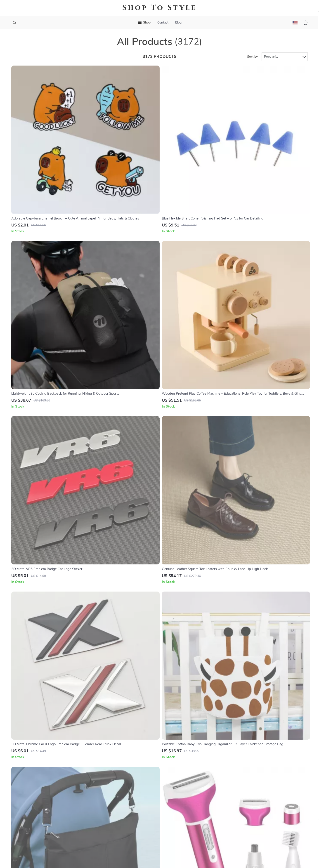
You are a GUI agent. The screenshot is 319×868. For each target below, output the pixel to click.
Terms (131, 859)
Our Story (122, 751)
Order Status (182, 789)
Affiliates (122, 796)
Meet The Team (126, 766)
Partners (121, 811)
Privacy (140, 859)
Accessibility (155, 859)
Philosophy (123, 826)
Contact (163, 23)
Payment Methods (186, 781)
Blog (178, 23)
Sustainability (125, 818)
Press (119, 781)
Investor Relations (129, 804)
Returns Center (184, 774)
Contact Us (181, 751)
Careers (121, 774)
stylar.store (237, 751)
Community (123, 833)
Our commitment (242, 777)
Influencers (123, 789)
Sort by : (253, 61)
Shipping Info (182, 759)
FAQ (175, 766)
